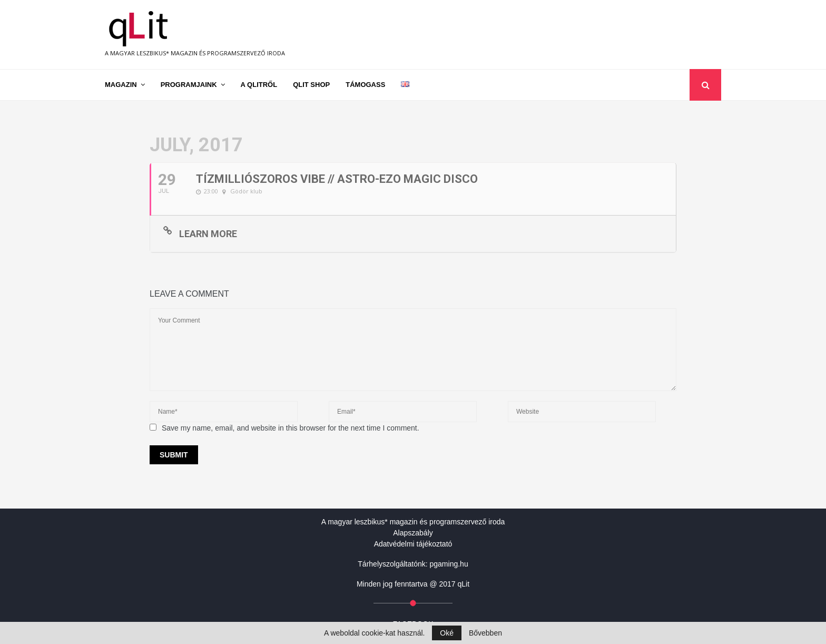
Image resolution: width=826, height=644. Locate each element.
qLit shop (311, 85)
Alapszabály (413, 533)
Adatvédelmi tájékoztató (413, 544)
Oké (447, 633)
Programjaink (189, 85)
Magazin (121, 85)
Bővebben (485, 633)
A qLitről (259, 85)
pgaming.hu (449, 564)
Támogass (365, 85)
